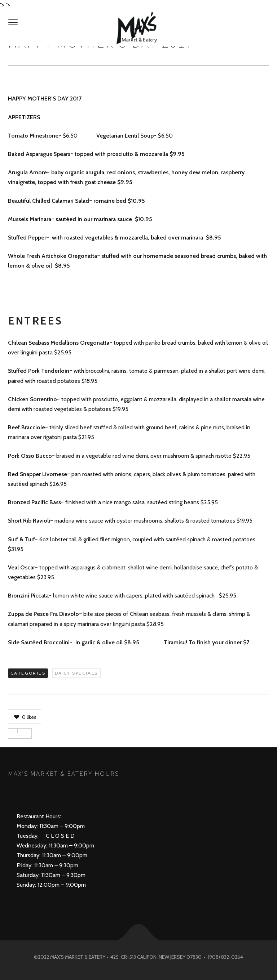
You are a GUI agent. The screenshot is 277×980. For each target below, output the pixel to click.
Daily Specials (76, 673)
